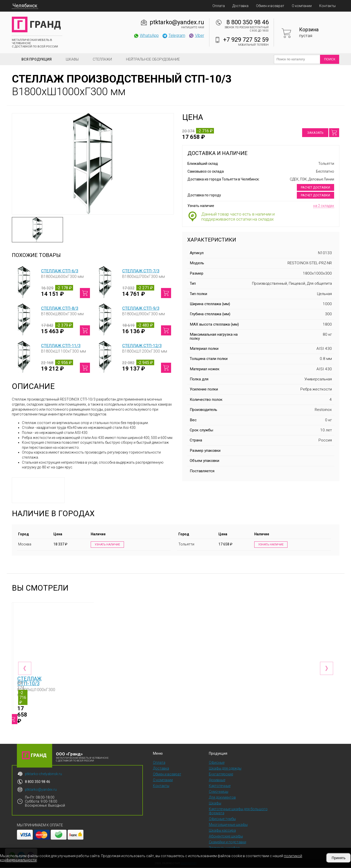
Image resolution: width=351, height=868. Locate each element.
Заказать (315, 133)
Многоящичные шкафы (228, 825)
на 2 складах (324, 206)
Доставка (240, 6)
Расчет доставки (315, 187)
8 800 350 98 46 (248, 22)
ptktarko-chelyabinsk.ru (43, 774)
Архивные (217, 780)
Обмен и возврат (270, 6)
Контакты (327, 6)
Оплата (219, 6)
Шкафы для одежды (225, 769)
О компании (302, 6)
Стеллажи (102, 59)
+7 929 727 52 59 (246, 40)
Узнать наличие (106, 545)
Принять (339, 858)
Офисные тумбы (222, 819)
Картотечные (220, 786)
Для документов (222, 798)
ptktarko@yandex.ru (177, 22)
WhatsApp (146, 35)
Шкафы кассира (222, 831)
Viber (196, 35)
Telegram (174, 35)
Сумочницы (219, 792)
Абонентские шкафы (226, 837)
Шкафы (72, 59)
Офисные (217, 763)
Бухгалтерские (221, 775)
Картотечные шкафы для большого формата (238, 811)
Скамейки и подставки (228, 843)
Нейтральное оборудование (153, 59)
